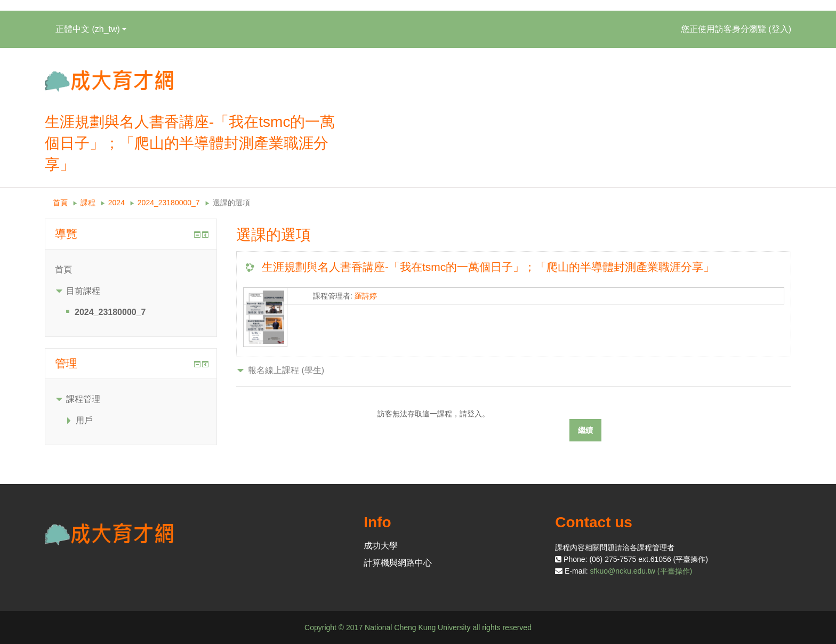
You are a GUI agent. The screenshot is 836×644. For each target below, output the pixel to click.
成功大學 (381, 546)
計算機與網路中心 (398, 563)
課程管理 (83, 399)
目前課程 (83, 291)
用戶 (84, 420)
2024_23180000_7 (169, 203)
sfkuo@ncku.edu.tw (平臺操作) (641, 571)
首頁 (60, 203)
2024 (116, 203)
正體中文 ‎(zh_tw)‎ (91, 29)
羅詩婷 (366, 296)
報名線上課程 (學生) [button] (286, 370)
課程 (88, 203)
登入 (780, 29)
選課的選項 (231, 203)
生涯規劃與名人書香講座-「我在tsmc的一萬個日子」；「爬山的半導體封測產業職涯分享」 (488, 267)
